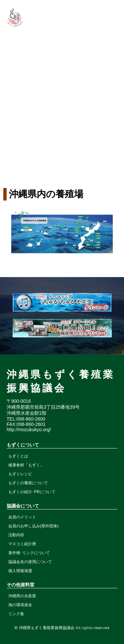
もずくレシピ (20, 474)
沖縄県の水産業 (22, 596)
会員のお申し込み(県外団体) (33, 526)
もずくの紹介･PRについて (32, 492)
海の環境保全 (20, 605)
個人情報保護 (20, 571)
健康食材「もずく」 (26, 465)
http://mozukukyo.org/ (29, 430)
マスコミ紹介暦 (22, 544)
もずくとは (18, 456)
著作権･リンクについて (29, 553)
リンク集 (16, 614)
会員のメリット (22, 517)
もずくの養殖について (28, 483)
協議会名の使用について (30, 562)
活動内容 (16, 535)
